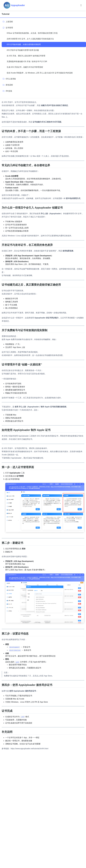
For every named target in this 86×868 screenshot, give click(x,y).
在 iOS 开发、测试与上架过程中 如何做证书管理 (26, 56)
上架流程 (9, 22)
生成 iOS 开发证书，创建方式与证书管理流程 (25, 67)
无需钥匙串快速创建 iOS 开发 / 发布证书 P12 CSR (27, 61)
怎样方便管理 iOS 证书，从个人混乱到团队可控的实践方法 (30, 39)
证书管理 (9, 28)
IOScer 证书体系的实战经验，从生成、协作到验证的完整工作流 (32, 33)
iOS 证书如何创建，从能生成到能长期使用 (24, 44)
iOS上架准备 (11, 79)
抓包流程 (9, 85)
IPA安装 (9, 91)
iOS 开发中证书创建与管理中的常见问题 (23, 50)
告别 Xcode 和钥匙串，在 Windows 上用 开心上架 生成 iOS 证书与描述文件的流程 (40, 73)
